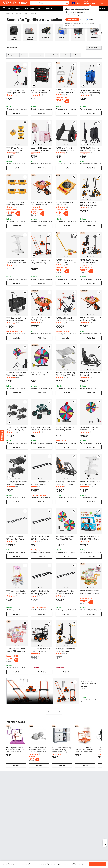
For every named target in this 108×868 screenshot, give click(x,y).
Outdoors (78, 37)
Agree (98, 864)
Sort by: (90, 48)
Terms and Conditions (89, 23)
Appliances (94, 37)
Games (26, 13)
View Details (42, 672)
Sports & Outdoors (17, 13)
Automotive (46, 37)
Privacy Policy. (71, 25)
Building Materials (14, 38)
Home (8, 13)
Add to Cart (17, 113)
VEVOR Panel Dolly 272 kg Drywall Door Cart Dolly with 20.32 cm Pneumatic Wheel (66, 150)
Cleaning (62, 37)
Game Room (33, 13)
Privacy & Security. (78, 864)
